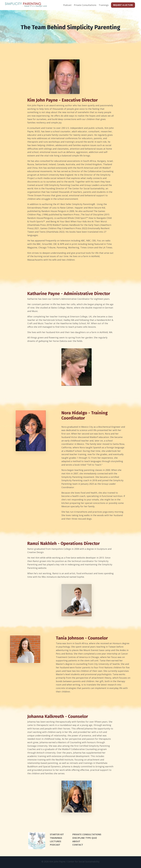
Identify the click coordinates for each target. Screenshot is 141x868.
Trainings (104, 5)
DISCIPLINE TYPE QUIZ (85, 839)
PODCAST (55, 846)
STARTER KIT (57, 835)
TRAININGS (56, 839)
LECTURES (55, 842)
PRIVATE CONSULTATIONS (87, 835)
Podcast (67, 5)
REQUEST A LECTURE (123, 5)
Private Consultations (85, 5)
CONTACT (78, 846)
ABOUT (76, 842)
